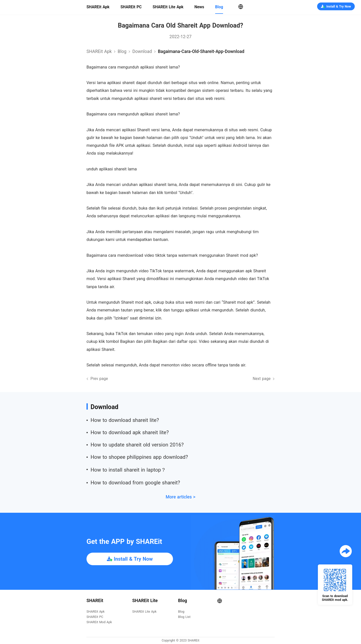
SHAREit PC (131, 7)
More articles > (181, 497)
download (142, 51)
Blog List (184, 617)
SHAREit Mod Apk (99, 622)
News (199, 7)
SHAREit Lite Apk (168, 7)
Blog (219, 7)
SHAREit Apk (98, 7)
